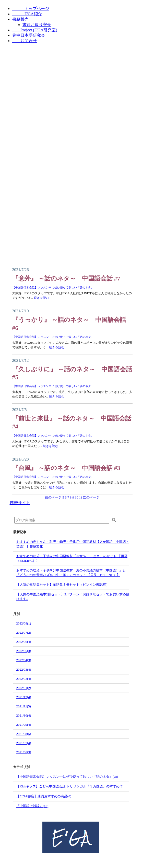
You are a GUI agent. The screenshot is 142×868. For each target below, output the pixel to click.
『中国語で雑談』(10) (32, 806)
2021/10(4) (24, 715)
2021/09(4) (24, 725)
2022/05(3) (24, 651)
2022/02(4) (24, 679)
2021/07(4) (24, 743)
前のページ (53, 497)
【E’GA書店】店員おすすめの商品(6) (44, 796)
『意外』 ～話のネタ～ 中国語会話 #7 (66, 278)
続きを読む (41, 298)
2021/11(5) (24, 706)
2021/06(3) (24, 752)
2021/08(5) (24, 734)
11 (81, 497)
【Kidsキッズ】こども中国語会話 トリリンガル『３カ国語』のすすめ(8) (70, 786)
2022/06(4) (24, 642)
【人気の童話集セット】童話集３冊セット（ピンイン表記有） (63, 585)
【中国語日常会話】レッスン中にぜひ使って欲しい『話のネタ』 (53, 287)
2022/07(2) (24, 633)
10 (76, 497)
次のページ (91, 497)
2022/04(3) (24, 660)
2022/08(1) (24, 623)
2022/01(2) (24, 688)
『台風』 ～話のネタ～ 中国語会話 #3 (66, 468)
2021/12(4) (24, 697)
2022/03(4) (24, 669)
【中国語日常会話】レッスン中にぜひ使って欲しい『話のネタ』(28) (67, 777)
